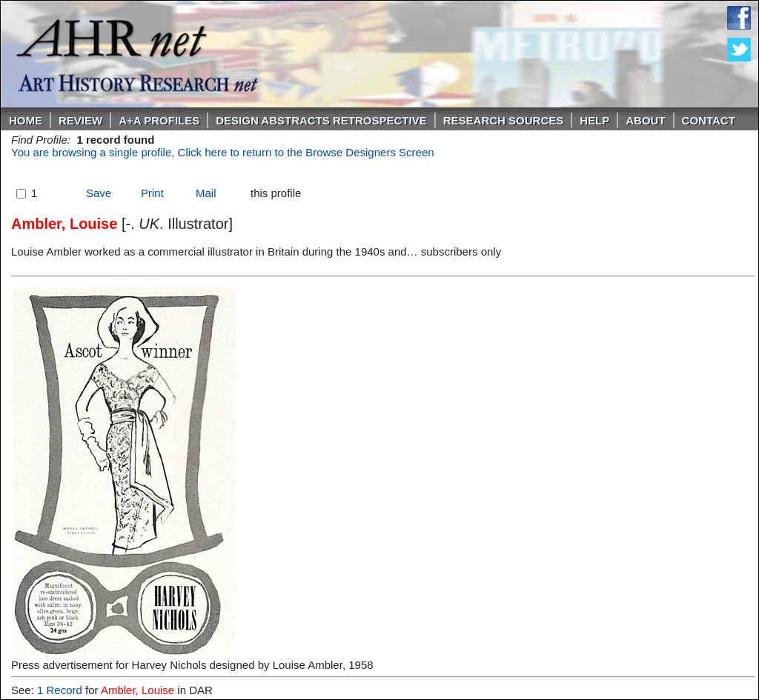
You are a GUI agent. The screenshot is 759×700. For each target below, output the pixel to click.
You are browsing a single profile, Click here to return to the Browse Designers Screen (223, 152)
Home (26, 120)
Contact (709, 120)
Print (152, 193)
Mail (206, 193)
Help (594, 120)
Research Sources (504, 120)
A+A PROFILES (159, 120)
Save (99, 193)
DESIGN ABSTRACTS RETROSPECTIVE (321, 120)
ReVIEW (80, 120)
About (645, 120)
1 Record (60, 690)
